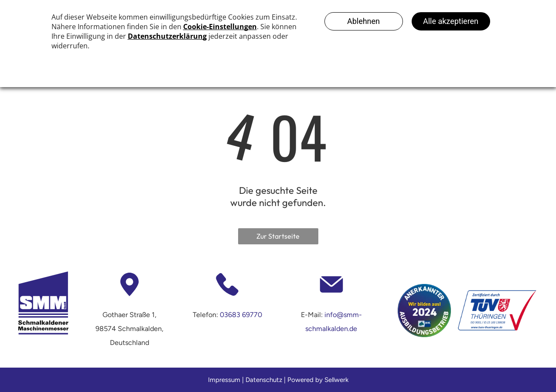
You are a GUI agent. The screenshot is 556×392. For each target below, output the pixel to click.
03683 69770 (241, 315)
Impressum (224, 380)
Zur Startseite (278, 236)
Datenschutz (264, 380)
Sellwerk (336, 380)
